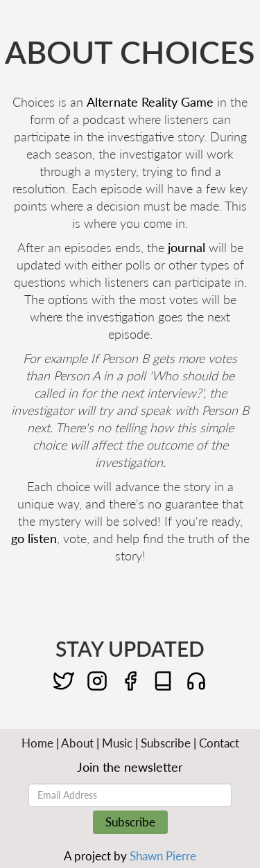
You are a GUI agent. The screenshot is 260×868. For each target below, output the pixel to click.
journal (187, 247)
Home (37, 743)
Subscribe (166, 743)
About (77, 743)
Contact (219, 743)
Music (117, 743)
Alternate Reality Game (150, 102)
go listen (34, 538)
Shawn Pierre (163, 856)
